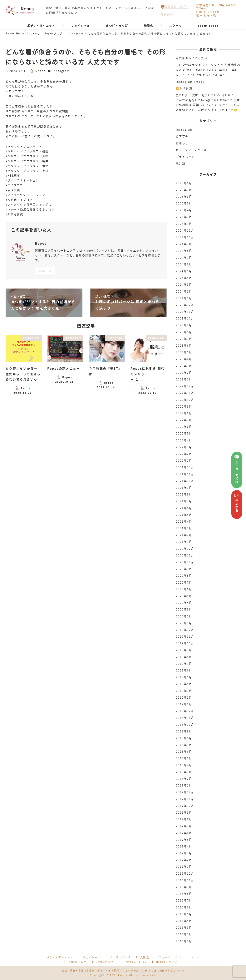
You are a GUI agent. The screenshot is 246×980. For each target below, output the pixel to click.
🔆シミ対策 (184, 88)
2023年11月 (185, 312)
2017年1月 (184, 867)
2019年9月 (184, 650)
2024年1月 (184, 298)
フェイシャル (91, 957)
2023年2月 (184, 373)
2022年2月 (184, 454)
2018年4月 (184, 765)
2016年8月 (184, 894)
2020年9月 (184, 569)
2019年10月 (185, 643)
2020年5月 (184, 596)
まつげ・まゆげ (120, 957)
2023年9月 (184, 325)
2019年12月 (185, 630)
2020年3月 (184, 609)
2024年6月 (184, 264)
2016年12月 (185, 873)
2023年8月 (184, 332)
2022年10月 (185, 400)
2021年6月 (184, 508)
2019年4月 (184, 684)
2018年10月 (185, 725)
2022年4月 (184, 440)
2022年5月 (184, 433)
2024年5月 (184, 271)
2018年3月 (184, 772)
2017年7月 (184, 826)
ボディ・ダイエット (60, 957)
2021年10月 (185, 481)
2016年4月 (184, 921)
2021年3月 (184, 528)
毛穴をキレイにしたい (192, 58)
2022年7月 (184, 420)
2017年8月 (184, 819)
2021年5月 (184, 515)
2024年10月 (185, 237)
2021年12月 (185, 467)
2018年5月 (184, 758)
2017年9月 (184, 812)
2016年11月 (185, 880)
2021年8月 (184, 494)
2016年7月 (184, 900)
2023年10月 (185, 318)
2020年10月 (185, 562)
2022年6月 (184, 427)
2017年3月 (184, 853)
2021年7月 (184, 501)
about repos (190, 957)
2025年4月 (184, 210)
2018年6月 (184, 751)
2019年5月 (184, 677)
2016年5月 (184, 914)
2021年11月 (185, 474)
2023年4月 (184, 359)
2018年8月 (184, 738)
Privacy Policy (135, 962)
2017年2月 (184, 860)
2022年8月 (184, 413)
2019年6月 (184, 670)
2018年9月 (184, 731)
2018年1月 (184, 785)
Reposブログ (78, 962)
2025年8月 (184, 183)
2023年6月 (184, 345)
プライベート (185, 157)
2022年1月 (184, 460)
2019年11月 (185, 636)
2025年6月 (184, 197)
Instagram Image (190, 82)
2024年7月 (184, 258)
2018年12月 (185, 711)
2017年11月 (185, 799)
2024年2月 (184, 291)
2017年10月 (185, 806)
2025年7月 (184, 190)
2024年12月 (185, 230)
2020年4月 (184, 603)
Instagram (61, 71)
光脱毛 (145, 957)
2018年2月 (184, 779)
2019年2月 (184, 697)
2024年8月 (184, 251)
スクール (165, 957)
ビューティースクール (191, 150)
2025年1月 (184, 224)
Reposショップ (167, 962)
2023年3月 (184, 366)
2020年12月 (185, 549)
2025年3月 (184, 217)
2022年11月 (185, 393)
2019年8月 (184, 657)
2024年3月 (184, 284)
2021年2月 (184, 535)
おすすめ (182, 136)
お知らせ (182, 143)
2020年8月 (184, 575)
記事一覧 (45, 271)
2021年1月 (184, 542)
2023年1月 (184, 379)
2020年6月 (184, 589)
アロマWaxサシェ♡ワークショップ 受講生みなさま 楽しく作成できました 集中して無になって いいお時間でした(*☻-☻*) (208, 70)
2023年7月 (184, 339)
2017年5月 (184, 840)
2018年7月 (184, 745)
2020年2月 (184, 616)
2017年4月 (184, 846)
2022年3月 (184, 447)
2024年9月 (184, 244)
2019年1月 (184, 704)
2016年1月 (184, 941)
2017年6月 (184, 833)
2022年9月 (184, 406)
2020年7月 (184, 582)
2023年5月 (184, 352)
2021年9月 (184, 488)
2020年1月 (184, 623)
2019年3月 (184, 691)
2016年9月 (184, 887)
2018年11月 (185, 718)
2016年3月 (184, 927)
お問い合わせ (105, 962)
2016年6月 (184, 907)
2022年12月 (185, 386)
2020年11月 (185, 555)
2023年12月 (185, 305)
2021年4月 (184, 521)
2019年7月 (184, 664)
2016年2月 (184, 934)
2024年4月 (184, 278)
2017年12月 (185, 792)
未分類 (181, 163)
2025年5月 (184, 203)
